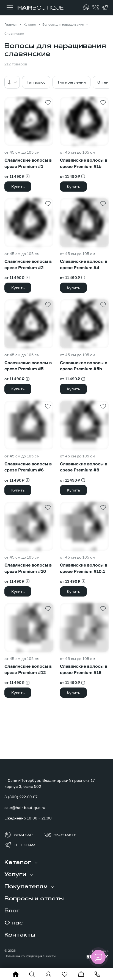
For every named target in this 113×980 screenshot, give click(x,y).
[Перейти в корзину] (81, 974)
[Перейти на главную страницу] (40, 8)
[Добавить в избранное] (48, 103)
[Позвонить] (97, 974)
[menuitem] (56, 863)
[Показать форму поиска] (32, 974)
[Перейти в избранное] (65, 974)
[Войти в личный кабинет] (48, 974)
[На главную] (16, 974)
